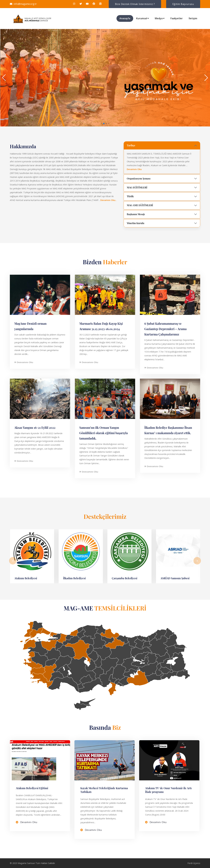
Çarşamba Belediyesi (125, 578)
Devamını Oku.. (108, 200)
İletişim (193, 18)
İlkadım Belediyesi (74, 578)
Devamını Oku (134, 169)
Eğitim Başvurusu (183, 4)
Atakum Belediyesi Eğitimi (32, 788)
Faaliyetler (177, 18)
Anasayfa (125, 18)
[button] (101, 123)
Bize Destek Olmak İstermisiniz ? (135, 4)
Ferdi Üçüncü (194, 863)
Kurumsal (143, 18)
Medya (160, 18)
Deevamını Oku (24, 362)
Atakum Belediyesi (26, 578)
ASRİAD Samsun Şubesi (175, 578)
